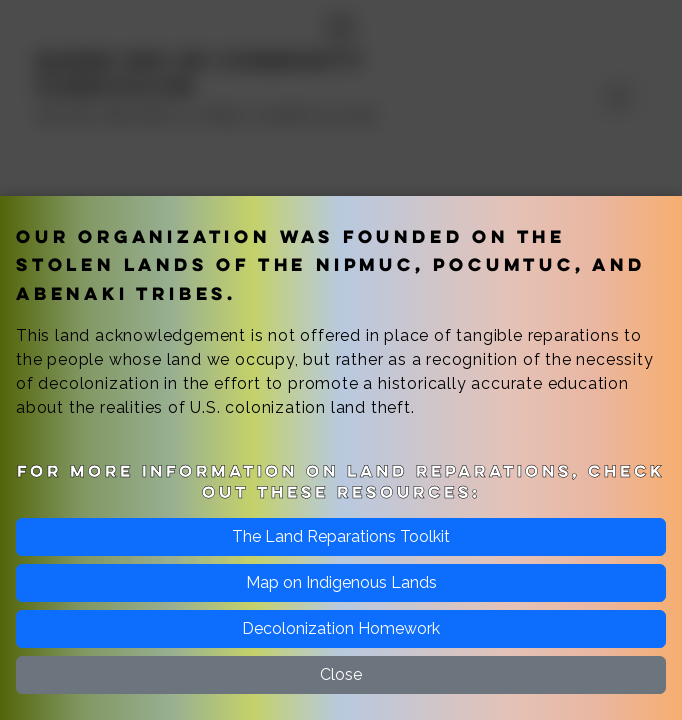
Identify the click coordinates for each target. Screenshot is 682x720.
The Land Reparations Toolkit (341, 536)
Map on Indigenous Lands (341, 582)
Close (341, 674)
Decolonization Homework (341, 628)
